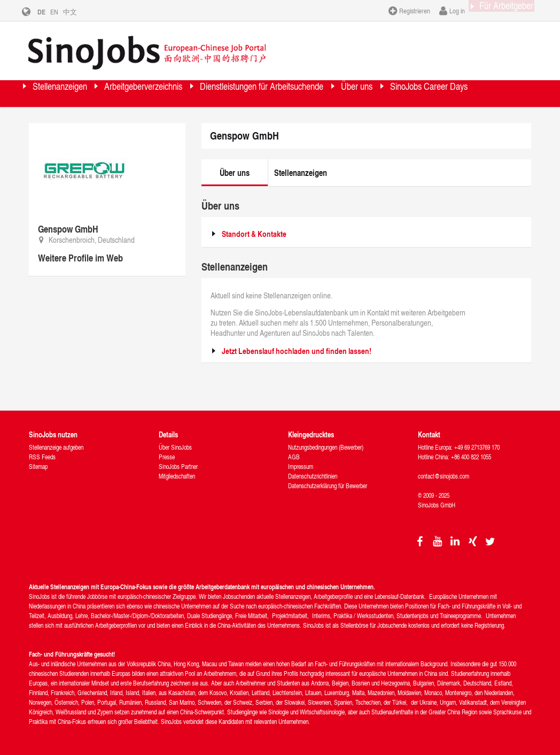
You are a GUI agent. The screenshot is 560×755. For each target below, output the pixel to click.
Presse (167, 457)
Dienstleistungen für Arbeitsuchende (337, 93)
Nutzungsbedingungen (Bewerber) (326, 447)
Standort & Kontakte (254, 234)
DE (49, 12)
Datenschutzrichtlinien (313, 476)
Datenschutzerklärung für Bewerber (328, 486)
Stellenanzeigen (73, 93)
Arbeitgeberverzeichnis (183, 93)
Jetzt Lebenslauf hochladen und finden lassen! (297, 351)
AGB (294, 457)
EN (62, 12)
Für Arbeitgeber (496, 10)
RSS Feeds (42, 457)
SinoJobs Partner (178, 467)
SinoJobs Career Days (86, 120)
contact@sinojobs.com (444, 476)
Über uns (462, 93)
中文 (78, 12)
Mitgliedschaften (177, 476)
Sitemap (38, 467)
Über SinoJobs (175, 447)
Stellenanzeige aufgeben (56, 447)
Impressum (301, 467)
